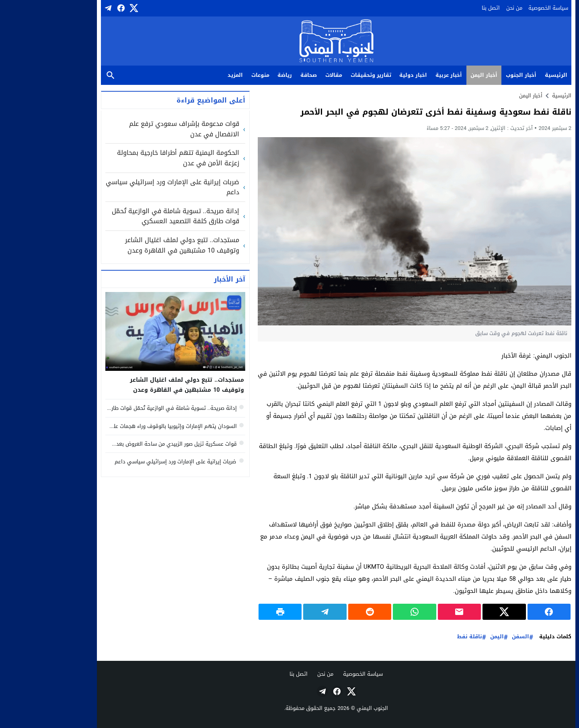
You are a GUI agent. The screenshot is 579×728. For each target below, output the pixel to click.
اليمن (450, 637)
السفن (474, 637)
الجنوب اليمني (326, 708)
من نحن (468, 8)
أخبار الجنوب (474, 75)
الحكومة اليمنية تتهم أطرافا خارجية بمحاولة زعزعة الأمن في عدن (131, 158)
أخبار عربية (402, 75)
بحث (64, 75)
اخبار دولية (366, 75)
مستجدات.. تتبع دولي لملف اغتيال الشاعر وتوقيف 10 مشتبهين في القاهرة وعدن (136, 245)
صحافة (262, 75)
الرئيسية (509, 75)
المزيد (189, 75)
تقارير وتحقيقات (324, 75)
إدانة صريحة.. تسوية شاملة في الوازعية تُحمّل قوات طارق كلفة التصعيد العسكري (129, 216)
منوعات (214, 75)
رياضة (238, 75)
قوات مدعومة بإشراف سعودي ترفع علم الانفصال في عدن (138, 129)
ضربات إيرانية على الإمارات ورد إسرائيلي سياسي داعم (126, 187)
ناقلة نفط (423, 637)
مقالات (287, 75)
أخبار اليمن (437, 75)
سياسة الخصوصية (502, 8)
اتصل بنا (444, 8)
